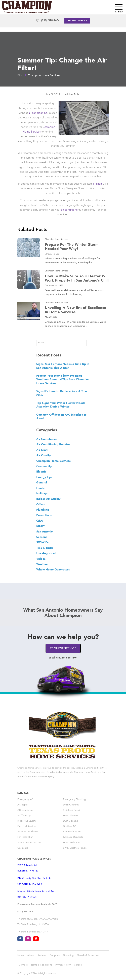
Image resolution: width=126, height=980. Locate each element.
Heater (41, 488)
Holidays (42, 493)
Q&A (40, 521)
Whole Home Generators (53, 569)
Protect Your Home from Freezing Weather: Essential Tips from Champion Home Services (63, 379)
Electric (41, 472)
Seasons (42, 537)
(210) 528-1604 (50, 21)
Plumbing (43, 510)
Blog (20, 76)
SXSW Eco (43, 542)
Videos (41, 559)
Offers (41, 504)
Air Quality (44, 455)
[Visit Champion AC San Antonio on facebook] (20, 939)
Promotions (44, 515)
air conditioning (38, 113)
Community (44, 466)
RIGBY (41, 526)
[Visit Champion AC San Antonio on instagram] (28, 939)
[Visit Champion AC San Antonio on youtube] (36, 939)
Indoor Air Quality (48, 499)
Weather (42, 564)
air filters (97, 184)
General (42, 482)
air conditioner (70, 210)
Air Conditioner (47, 439)
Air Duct (42, 450)
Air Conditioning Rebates (53, 444)
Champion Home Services (44, 76)
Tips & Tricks (45, 548)
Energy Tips (44, 477)
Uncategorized (46, 553)
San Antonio (45, 531)
